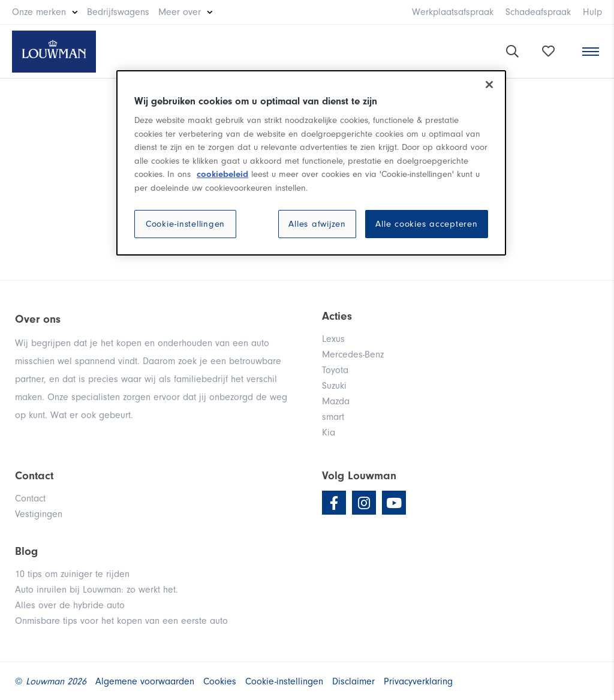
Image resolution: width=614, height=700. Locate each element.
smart (333, 417)
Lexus (333, 339)
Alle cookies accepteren (426, 224)
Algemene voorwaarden (145, 681)
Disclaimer (353, 681)
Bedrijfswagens (118, 12)
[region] (311, 163)
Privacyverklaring (418, 681)
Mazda (336, 401)
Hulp (592, 12)
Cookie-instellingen (185, 224)
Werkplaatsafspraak (453, 12)
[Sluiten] (489, 85)
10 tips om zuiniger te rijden (72, 574)
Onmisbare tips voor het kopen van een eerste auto (121, 621)
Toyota (335, 370)
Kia (329, 432)
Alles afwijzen (317, 224)
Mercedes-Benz (353, 354)
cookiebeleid (222, 174)
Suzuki (334, 386)
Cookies (220, 681)
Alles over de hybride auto (70, 605)
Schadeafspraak (538, 12)
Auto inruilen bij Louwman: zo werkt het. (97, 590)
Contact (30, 498)
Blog (26, 551)
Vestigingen (39, 514)
